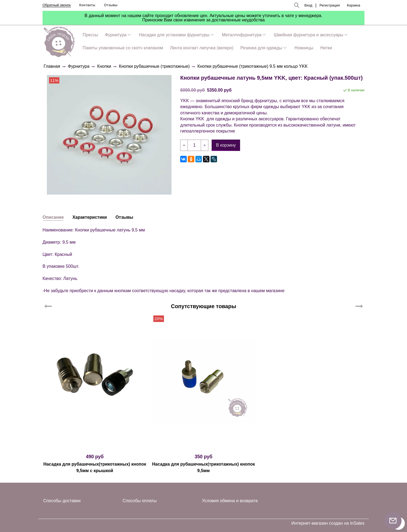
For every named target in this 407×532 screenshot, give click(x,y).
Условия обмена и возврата (230, 501)
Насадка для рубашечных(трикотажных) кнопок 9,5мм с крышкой (95, 467)
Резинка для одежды (261, 48)
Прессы (90, 35)
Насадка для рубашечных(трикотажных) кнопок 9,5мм (203, 467)
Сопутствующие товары (204, 306)
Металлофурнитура (242, 35)
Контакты (87, 5)
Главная (52, 66)
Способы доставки (62, 501)
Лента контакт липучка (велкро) (202, 48)
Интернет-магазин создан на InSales (328, 523)
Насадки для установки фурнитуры (174, 35)
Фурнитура (116, 35)
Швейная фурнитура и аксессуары (309, 35)
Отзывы (111, 5)
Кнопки (104, 66)
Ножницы (304, 48)
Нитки (326, 48)
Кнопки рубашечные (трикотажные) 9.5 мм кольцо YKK (253, 66)
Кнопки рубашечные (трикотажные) (154, 66)
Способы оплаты (140, 501)
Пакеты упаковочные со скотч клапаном (123, 48)
